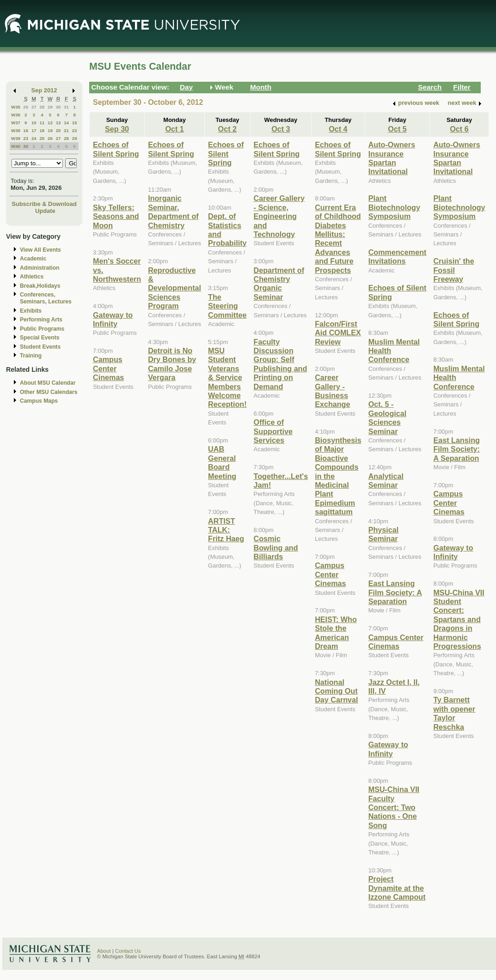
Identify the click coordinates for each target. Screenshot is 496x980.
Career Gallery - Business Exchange (332, 391)
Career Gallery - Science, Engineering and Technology (279, 216)
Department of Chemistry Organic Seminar (279, 284)
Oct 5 (397, 129)
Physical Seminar (384, 534)
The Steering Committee (227, 306)
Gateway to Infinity (113, 319)
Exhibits (31, 311)
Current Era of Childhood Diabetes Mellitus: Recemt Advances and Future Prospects (338, 239)
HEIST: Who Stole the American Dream (336, 633)
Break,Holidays (40, 286)
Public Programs (42, 329)
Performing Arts (41, 320)
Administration (40, 268)
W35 (16, 107)
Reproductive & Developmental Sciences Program (175, 288)
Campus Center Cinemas (108, 368)
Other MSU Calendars (49, 392)
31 (66, 107)
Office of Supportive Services (273, 431)
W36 (16, 115)
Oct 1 (174, 129)
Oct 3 (281, 129)
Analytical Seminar (386, 481)
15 (75, 123)
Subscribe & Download (44, 204)
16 (26, 130)
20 (58, 130)
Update (45, 211)
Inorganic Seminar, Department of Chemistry (173, 212)
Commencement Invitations (398, 257)
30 (58, 107)
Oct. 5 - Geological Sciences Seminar (388, 417)
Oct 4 (338, 129)
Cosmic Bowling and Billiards (276, 547)
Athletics (32, 277)
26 (26, 107)
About (104, 951)
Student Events (40, 347)
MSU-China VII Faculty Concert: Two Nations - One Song (394, 807)
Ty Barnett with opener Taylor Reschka (454, 713)
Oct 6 (459, 129)
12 (50, 123)
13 (58, 123)
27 (34, 107)
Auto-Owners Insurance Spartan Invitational (392, 158)
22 (75, 130)
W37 (16, 123)
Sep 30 (117, 129)
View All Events (40, 250)
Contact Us (128, 951)
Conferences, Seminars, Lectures (46, 298)
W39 (16, 138)
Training (31, 356)
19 (50, 130)
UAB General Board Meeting (222, 462)
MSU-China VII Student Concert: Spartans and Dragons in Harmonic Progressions (459, 619)
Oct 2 (227, 129)
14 (66, 123)
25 (42, 138)
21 (66, 130)
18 (42, 130)
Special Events (40, 338)
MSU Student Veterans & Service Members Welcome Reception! (227, 377)
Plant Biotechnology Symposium (394, 207)
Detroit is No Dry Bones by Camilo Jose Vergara (172, 364)
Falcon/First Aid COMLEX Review (338, 333)
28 (42, 107)
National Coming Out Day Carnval (336, 691)
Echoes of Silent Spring (116, 149)
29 (50, 107)
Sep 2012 (44, 90)
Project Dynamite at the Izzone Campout (397, 888)
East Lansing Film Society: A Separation (395, 592)
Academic (33, 259)
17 (34, 130)
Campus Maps (39, 401)
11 (42, 123)
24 (34, 138)
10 (34, 123)
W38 (16, 130)
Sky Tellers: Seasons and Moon (116, 216)
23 (26, 138)
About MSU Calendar (48, 383)
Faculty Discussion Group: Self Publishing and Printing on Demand (281, 364)
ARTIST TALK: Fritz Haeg (226, 530)
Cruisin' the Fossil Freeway (453, 270)
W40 (16, 146)
